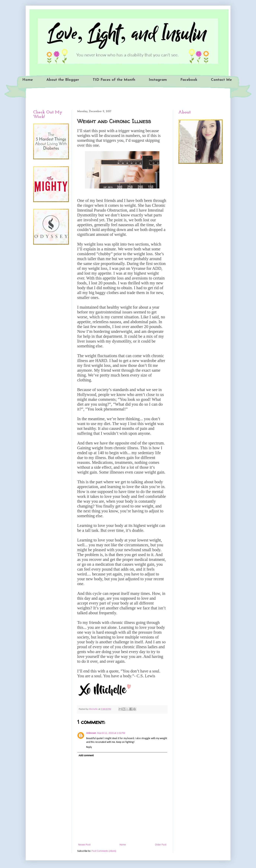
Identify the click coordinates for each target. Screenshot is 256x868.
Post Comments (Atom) (104, 851)
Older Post (161, 845)
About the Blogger (63, 80)
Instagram (158, 80)
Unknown (91, 733)
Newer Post (84, 845)
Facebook (189, 80)
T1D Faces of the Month (114, 80)
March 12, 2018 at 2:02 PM (111, 733)
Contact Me (221, 80)
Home (28, 80)
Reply (89, 747)
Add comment (86, 756)
